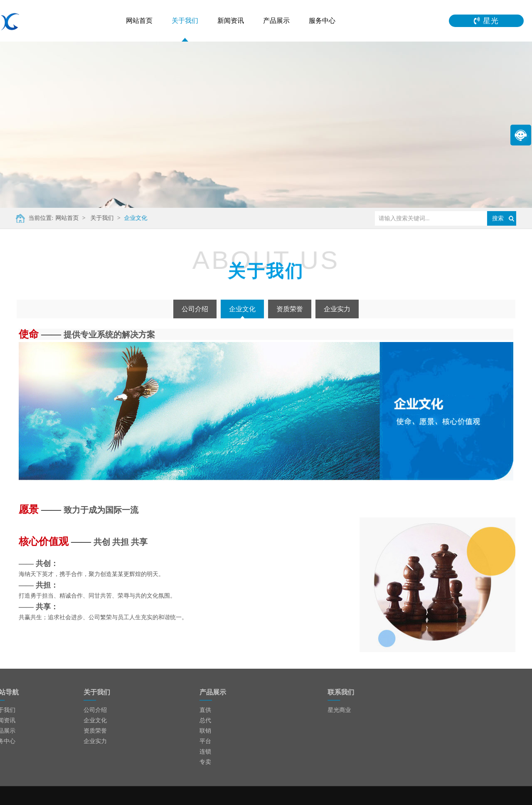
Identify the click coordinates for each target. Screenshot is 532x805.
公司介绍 (195, 309)
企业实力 (337, 309)
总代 (205, 720)
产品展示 (276, 21)
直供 (205, 710)
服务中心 (322, 21)
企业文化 (131, 218)
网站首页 (139, 21)
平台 (205, 741)
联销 (205, 731)
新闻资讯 (231, 21)
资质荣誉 (290, 309)
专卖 (205, 762)
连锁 (205, 752)
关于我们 (185, 21)
